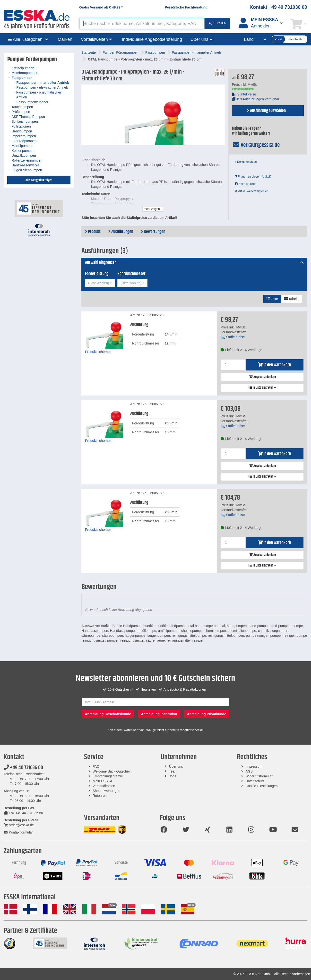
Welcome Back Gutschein (112, 771)
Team (173, 771)
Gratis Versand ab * (101, 7)
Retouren (100, 796)
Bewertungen (153, 232)
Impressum (254, 766)
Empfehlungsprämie (108, 776)
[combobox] (100, 283)
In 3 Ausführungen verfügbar (256, 99)
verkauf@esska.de (256, 145)
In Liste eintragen (262, 388)
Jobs (173, 776)
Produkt (93, 232)
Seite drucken (246, 184)
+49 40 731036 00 (23, 768)
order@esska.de (19, 825)
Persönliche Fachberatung (186, 7)
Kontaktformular (18, 832)
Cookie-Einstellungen (261, 786)
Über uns (176, 766)
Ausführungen (121, 232)
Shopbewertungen (106, 791)
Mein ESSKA (102, 781)
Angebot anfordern (262, 377)
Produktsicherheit (98, 352)
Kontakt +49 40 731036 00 (278, 7)
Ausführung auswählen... (268, 111)
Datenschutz (255, 781)
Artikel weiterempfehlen (252, 191)
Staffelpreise (244, 94)
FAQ (96, 766)
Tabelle (292, 299)
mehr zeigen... (153, 209)
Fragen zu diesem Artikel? (253, 177)
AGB (249, 771)
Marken (65, 39)
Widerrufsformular (259, 776)
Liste (272, 299)
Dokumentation (246, 162)
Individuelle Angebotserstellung (152, 39)
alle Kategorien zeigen (39, 180)
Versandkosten (104, 786)
